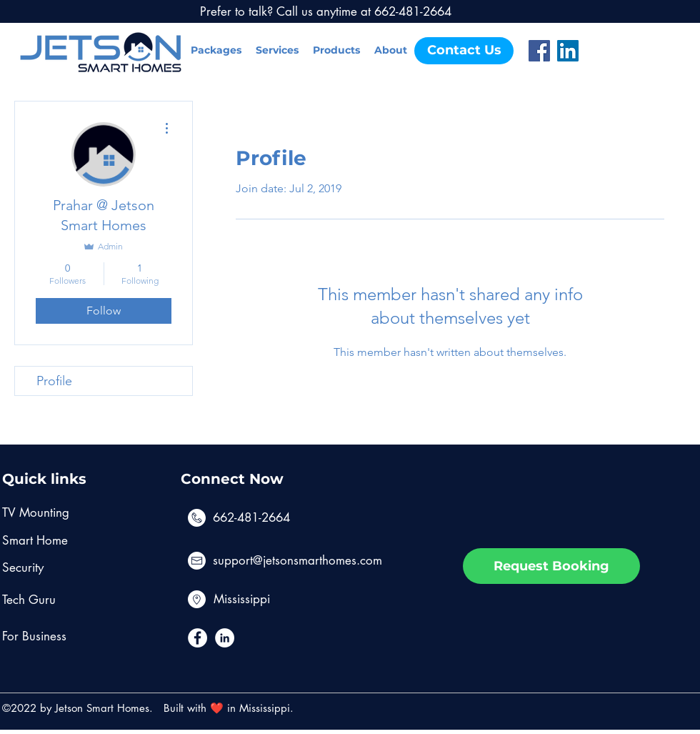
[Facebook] (539, 51)
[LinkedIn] (568, 51)
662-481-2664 (251, 517)
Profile (54, 381)
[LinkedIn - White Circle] (225, 638)
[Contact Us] (464, 51)
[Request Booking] (551, 566)
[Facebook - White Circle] (197, 638)
